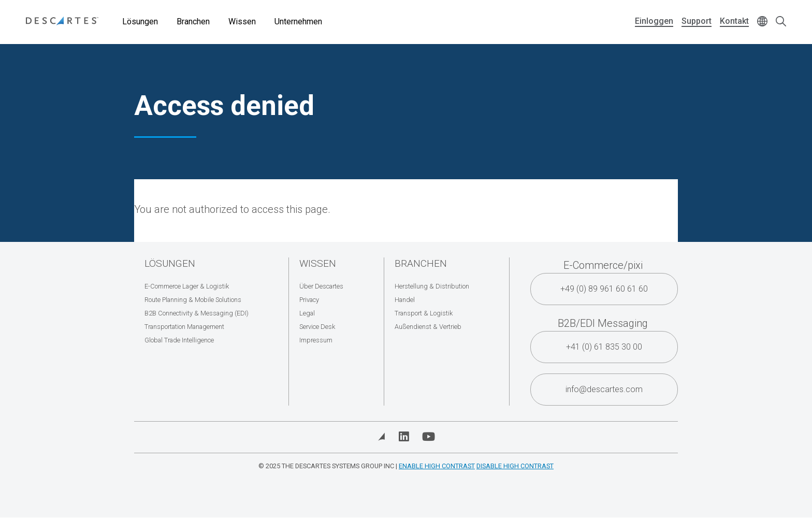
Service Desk (317, 327)
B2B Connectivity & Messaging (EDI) (197, 313)
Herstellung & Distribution (432, 286)
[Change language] (762, 22)
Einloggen (654, 21)
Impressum (316, 340)
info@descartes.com (604, 389)
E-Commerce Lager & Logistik (187, 286)
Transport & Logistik (424, 313)
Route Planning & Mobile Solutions (193, 300)
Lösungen (140, 21)
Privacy (309, 300)
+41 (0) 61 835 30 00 (604, 347)
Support (697, 21)
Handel (405, 300)
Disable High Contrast (515, 466)
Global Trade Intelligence (179, 340)
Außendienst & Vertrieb (428, 327)
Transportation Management (184, 327)
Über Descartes (321, 286)
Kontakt (734, 21)
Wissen (242, 21)
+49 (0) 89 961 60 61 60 (604, 289)
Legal (307, 313)
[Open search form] (781, 22)
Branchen (193, 21)
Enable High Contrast (437, 466)
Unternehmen (298, 21)
